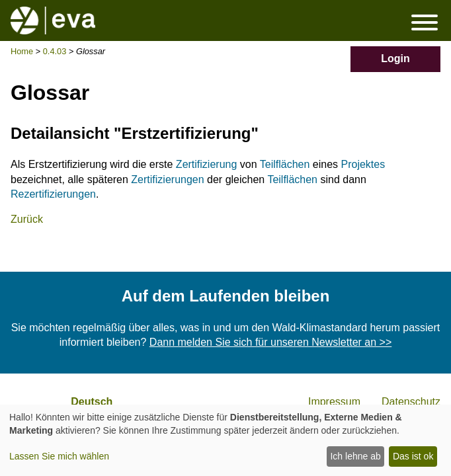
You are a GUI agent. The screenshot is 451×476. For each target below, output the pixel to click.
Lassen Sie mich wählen (59, 456)
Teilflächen (285, 164)
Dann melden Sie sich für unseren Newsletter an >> (270, 342)
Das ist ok (413, 456)
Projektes (363, 164)
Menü (425, 22)
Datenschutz (411, 402)
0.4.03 (55, 51)
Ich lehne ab (355, 456)
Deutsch (92, 402)
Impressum (334, 402)
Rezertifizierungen (53, 194)
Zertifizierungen (167, 179)
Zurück (27, 219)
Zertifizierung (206, 164)
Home (22, 51)
